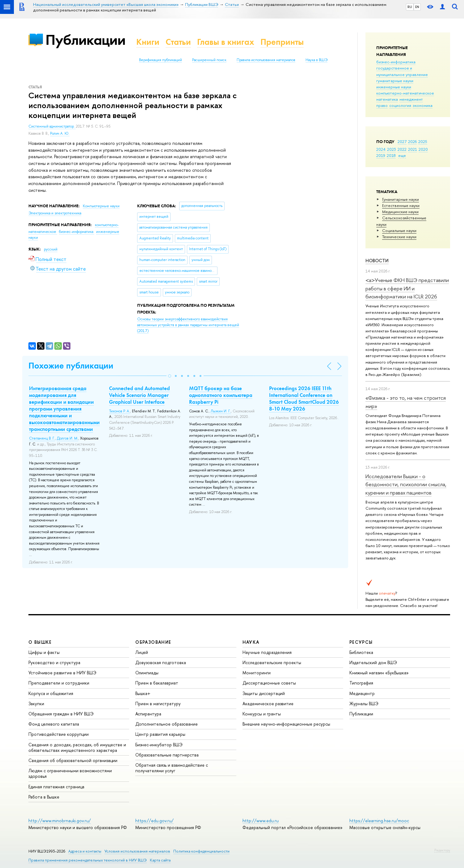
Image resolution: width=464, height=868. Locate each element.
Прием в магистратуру (158, 704)
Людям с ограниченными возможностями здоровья (70, 773)
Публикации (85, 40)
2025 (423, 141)
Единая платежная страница (56, 787)
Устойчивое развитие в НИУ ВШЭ (62, 673)
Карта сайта (160, 860)
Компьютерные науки (101, 206)
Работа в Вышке (44, 797)
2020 (423, 149)
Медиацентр (362, 693)
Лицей (142, 652)
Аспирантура (148, 714)
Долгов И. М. (67, 438)
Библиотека (361, 652)
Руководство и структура (54, 662)
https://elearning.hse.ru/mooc (379, 821)
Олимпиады (147, 673)
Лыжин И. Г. (221, 411)
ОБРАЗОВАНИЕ (153, 642)
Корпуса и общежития (51, 693)
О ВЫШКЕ (40, 642)
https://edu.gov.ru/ (154, 821)
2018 (391, 155)
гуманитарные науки (395, 81)
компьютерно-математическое (405, 93)
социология (400, 105)
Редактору (442, 850)
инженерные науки (394, 87)
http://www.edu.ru (261, 821)
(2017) (188, 325)
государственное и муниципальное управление (402, 71)
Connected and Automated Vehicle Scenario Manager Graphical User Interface (139, 395)
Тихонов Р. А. (120, 411)
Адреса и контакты (85, 851)
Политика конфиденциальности (201, 851)
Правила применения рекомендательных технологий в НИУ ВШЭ (88, 860)
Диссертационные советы (269, 683)
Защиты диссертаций (264, 693)
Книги (148, 42)
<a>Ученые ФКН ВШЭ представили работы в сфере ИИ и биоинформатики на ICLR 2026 (407, 288)
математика (387, 99)
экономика (423, 105)
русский (51, 249)
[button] (170, 376)
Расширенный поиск (209, 60)
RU (410, 7)
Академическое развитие (268, 704)
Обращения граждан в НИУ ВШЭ (61, 714)
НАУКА (251, 642)
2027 (402, 141)
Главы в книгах (226, 42)
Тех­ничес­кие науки (399, 237)
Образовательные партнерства (167, 755)
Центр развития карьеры (160, 734)
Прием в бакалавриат (157, 683)
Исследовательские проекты (272, 662)
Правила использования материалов (266, 60)
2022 (402, 149)
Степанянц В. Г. (42, 438)
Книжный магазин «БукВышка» (379, 673)
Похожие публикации (71, 366)
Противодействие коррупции (59, 734)
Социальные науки (399, 230)
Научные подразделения (267, 652)
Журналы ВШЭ (364, 704)
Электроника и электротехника (55, 213)
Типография (361, 683)
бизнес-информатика (396, 62)
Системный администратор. (52, 126)
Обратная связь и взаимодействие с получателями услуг (172, 768)
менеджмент (411, 99)
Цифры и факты (44, 652)
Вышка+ (143, 693)
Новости (377, 261)
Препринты (282, 42)
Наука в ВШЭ (316, 60)
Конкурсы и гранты (262, 714)
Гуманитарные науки (401, 199)
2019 (381, 155)
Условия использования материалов (137, 851)
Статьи (178, 42)
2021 (413, 149)
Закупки (36, 704)
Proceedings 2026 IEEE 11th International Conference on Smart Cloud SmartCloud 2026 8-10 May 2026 (304, 398)
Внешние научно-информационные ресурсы (286, 724)
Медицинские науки (400, 212)
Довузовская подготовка (161, 662)
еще (402, 155)
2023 (392, 149)
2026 (412, 141)
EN (417, 7)
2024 (381, 149)
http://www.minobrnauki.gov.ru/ (60, 821)
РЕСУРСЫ (361, 642)
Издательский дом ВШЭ (373, 662)
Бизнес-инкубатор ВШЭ (159, 745)
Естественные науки (401, 205)
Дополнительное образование (167, 724)
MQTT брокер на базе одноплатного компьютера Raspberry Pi (221, 395)
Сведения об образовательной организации (73, 760)
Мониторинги (257, 673)
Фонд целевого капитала (54, 724)
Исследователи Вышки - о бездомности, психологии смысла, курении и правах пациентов (406, 484)
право (382, 105)
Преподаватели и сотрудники (59, 683)
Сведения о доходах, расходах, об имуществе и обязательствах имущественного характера (77, 747)
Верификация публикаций (160, 60)
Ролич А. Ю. (60, 133)
